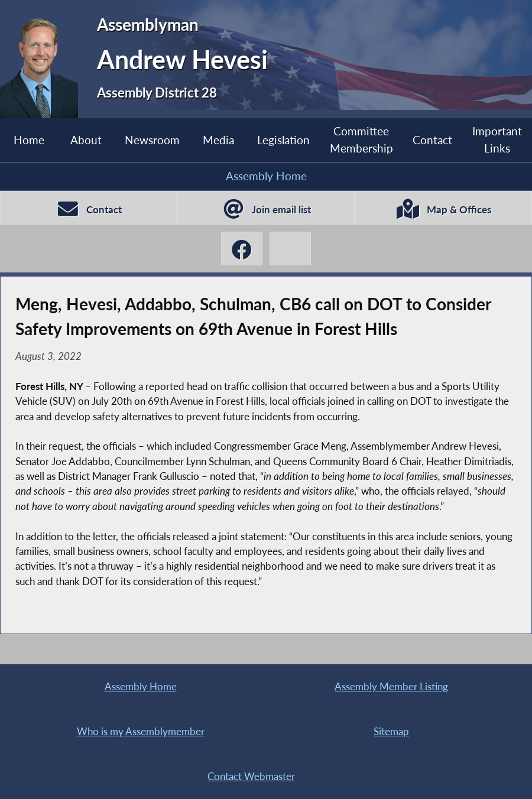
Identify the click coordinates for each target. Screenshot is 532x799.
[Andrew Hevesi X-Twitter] (290, 248)
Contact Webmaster (251, 776)
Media (218, 140)
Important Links (497, 139)
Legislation (283, 140)
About (86, 140)
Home (29, 140)
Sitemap (391, 731)
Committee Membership (361, 139)
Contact (432, 140)
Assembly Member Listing (391, 686)
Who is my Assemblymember (141, 731)
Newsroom (152, 140)
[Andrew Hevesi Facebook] (242, 248)
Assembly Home (266, 176)
